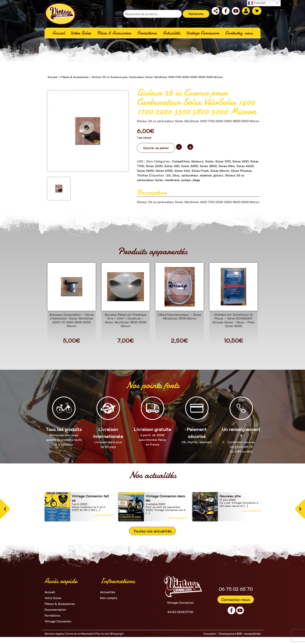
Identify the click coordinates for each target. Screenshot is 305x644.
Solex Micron (220, 171)
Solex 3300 (190, 166)
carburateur (190, 175)
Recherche (196, 14)
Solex (209, 161)
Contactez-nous (236, 599)
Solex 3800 (208, 166)
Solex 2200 (154, 166)
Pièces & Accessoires (75, 77)
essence (206, 175)
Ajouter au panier (156, 148)
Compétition (181, 161)
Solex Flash (200, 171)
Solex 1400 (241, 161)
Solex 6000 (164, 171)
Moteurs (197, 161)
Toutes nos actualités (152, 531)
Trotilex (143, 175)
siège (196, 180)
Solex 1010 (223, 161)
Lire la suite (103, 515)
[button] (5, 509)
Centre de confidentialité (80, 634)
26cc (176, 175)
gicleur (218, 175)
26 (169, 175)
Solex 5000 (145, 171)
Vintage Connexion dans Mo (165, 498)
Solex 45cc (227, 166)
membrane (172, 180)
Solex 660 (182, 171)
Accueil (52, 77)
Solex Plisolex (241, 171)
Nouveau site (230, 496)
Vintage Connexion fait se (91, 498)
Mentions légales (54, 634)
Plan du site (102, 634)
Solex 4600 (245, 166)
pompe (186, 180)
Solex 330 (172, 166)
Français (257, 3)
